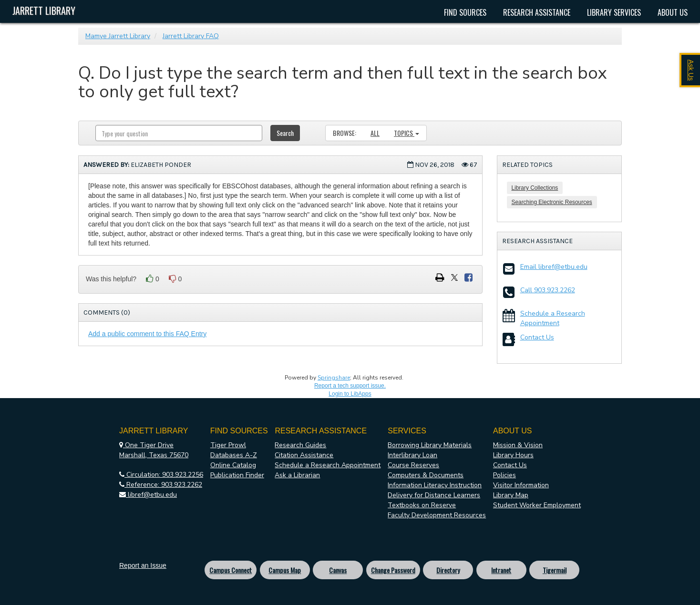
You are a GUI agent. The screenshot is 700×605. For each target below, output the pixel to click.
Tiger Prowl (228, 445)
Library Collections (535, 188)
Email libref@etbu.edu (554, 267)
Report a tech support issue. (350, 386)
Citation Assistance (304, 455)
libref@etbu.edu (148, 495)
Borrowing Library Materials (430, 445)
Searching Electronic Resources (552, 202)
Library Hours (513, 455)
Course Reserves (413, 465)
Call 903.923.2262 (548, 290)
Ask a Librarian (297, 475)
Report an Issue (143, 565)
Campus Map (285, 570)
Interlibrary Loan (412, 455)
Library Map (511, 495)
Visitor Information (521, 485)
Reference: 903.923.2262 (161, 485)
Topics (407, 133)
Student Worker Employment (537, 505)
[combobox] (179, 133)
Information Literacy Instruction (435, 485)
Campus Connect (231, 570)
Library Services (614, 12)
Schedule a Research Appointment (553, 318)
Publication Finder (237, 475)
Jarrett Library (44, 10)
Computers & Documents (426, 475)
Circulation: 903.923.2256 (161, 475)
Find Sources (465, 12)
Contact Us (537, 337)
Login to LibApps (350, 394)
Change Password (393, 570)
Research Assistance (537, 12)
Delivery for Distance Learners (434, 495)
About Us (673, 12)
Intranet (501, 570)
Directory (448, 570)
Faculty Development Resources (437, 515)
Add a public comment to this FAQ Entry (147, 334)
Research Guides (300, 445)
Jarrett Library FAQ (191, 36)
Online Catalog (233, 465)
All (375, 133)
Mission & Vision (518, 445)
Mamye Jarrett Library (118, 36)
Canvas (338, 570)
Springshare (334, 378)
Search (285, 133)
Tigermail (555, 570)
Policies (504, 475)
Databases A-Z (234, 455)
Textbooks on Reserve (422, 505)
